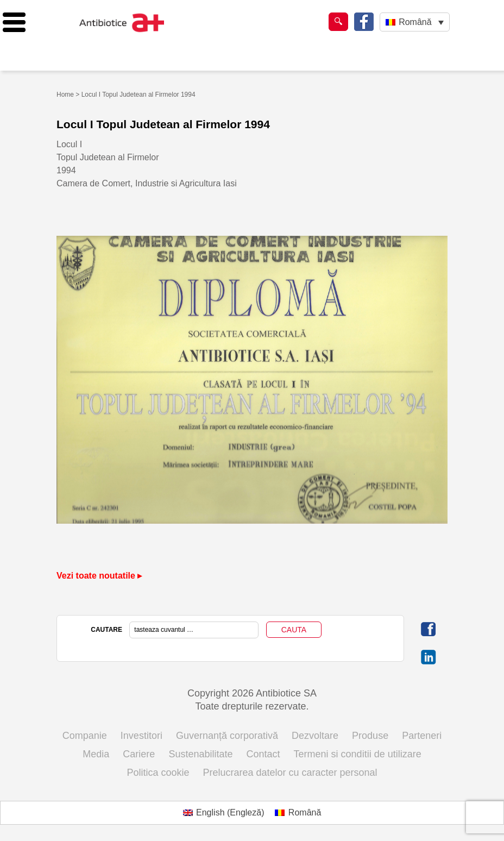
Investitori (141, 736)
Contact (263, 754)
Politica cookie (158, 773)
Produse (370, 736)
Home (65, 95)
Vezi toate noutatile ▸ (99, 576)
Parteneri (422, 736)
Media (96, 754)
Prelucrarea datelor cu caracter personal (290, 773)
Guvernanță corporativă (227, 736)
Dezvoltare (315, 736)
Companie (85, 736)
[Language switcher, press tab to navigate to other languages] (415, 22)
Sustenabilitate (200, 754)
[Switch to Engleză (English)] (224, 813)
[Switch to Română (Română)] (298, 813)
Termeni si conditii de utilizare (358, 754)
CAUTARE (106, 630)
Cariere (139, 754)
